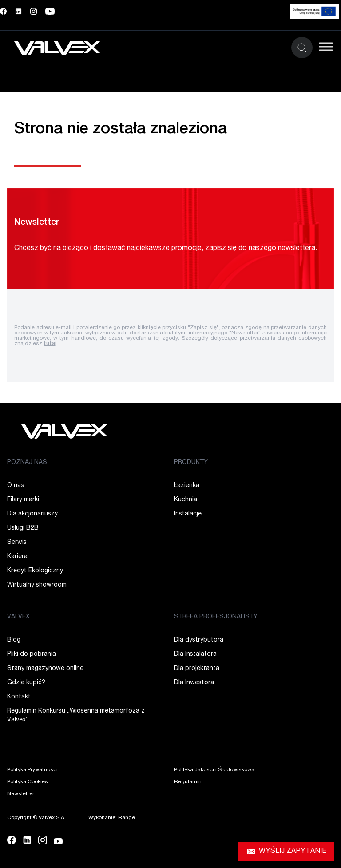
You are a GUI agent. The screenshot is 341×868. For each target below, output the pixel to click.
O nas (16, 486)
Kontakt (19, 697)
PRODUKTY (191, 463)
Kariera (17, 557)
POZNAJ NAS (27, 463)
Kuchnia (186, 500)
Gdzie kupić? (26, 683)
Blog (14, 640)
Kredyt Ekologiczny (35, 571)
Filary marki (23, 500)
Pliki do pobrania (32, 654)
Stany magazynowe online (45, 669)
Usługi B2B (23, 528)
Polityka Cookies (28, 782)
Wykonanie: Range (112, 818)
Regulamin (188, 782)
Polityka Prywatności (32, 770)
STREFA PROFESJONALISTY (216, 617)
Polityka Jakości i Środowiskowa (214, 770)
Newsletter (21, 794)
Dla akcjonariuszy (32, 514)
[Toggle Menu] (326, 46)
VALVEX (18, 617)
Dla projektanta (197, 669)
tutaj (50, 344)
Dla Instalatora (195, 654)
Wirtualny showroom (37, 585)
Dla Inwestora (194, 683)
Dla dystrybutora (199, 640)
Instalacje (188, 514)
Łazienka (187, 486)
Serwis (17, 543)
